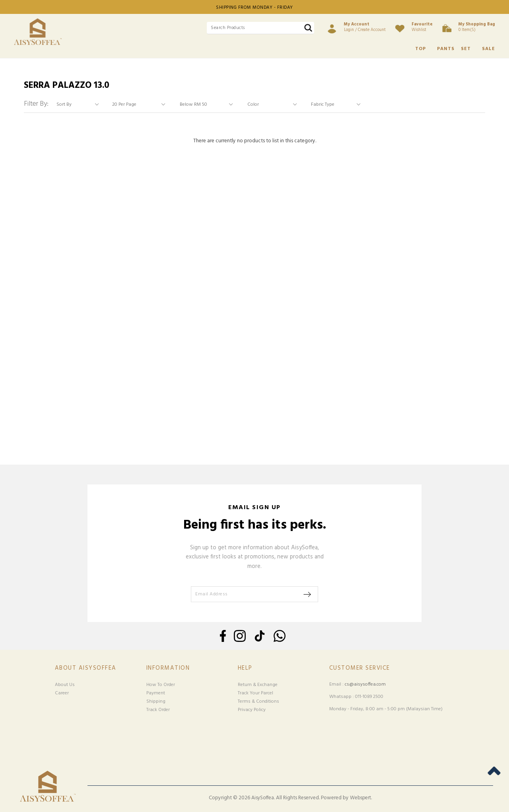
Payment (156, 693)
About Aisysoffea (86, 668)
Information (168, 668)
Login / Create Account (365, 27)
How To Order (161, 685)
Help (245, 668)
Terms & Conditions (258, 702)
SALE (489, 49)
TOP (421, 49)
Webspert (360, 798)
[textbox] (260, 28)
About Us (65, 685)
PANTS (446, 49)
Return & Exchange (258, 685)
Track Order (158, 710)
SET (466, 49)
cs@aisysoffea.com (365, 684)
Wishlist (422, 27)
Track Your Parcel (255, 693)
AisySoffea (263, 798)
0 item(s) (477, 27)
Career (62, 693)
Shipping (156, 702)
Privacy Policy (252, 710)
